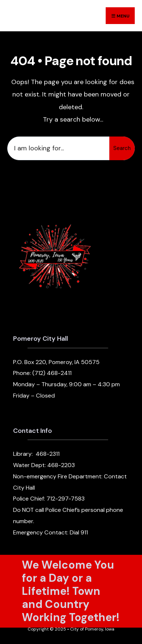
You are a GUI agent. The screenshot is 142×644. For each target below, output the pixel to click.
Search (122, 148)
